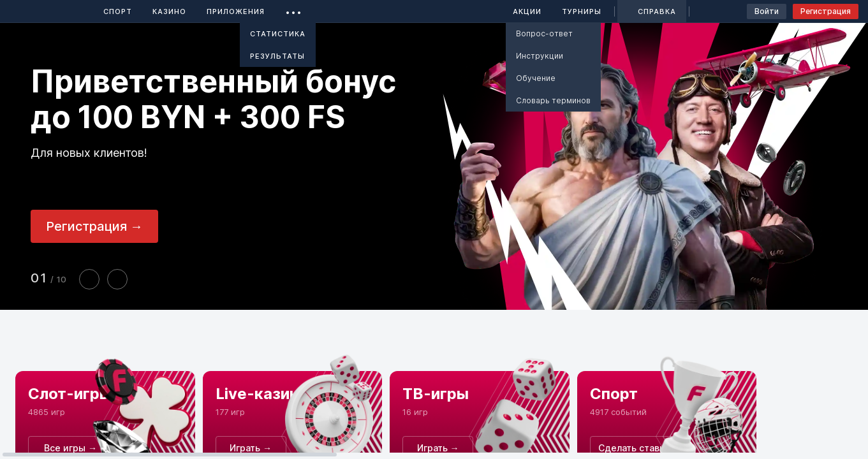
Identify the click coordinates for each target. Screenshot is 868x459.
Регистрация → (94, 226)
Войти (767, 11)
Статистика (278, 34)
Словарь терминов (553, 100)
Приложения (236, 11)
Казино (169, 11)
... (294, 9)
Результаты (277, 56)
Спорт (118, 11)
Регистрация (826, 11)
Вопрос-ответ (544, 33)
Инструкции (540, 56)
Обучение (536, 78)
